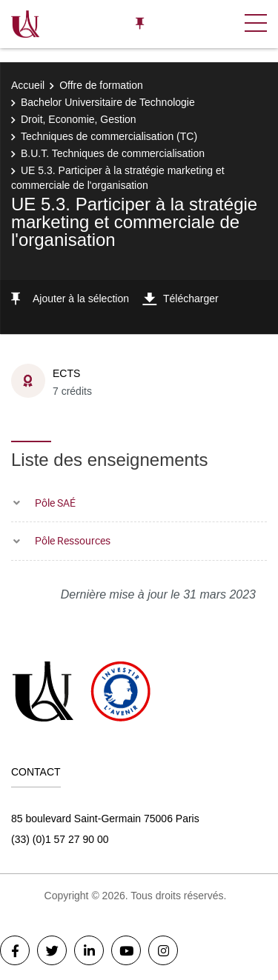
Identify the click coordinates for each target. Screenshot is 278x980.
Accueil (28, 85)
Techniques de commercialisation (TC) (109, 136)
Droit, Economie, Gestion (79, 119)
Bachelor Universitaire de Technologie (108, 102)
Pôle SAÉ (55, 503)
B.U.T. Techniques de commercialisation (113, 153)
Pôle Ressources (73, 540)
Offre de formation (101, 85)
